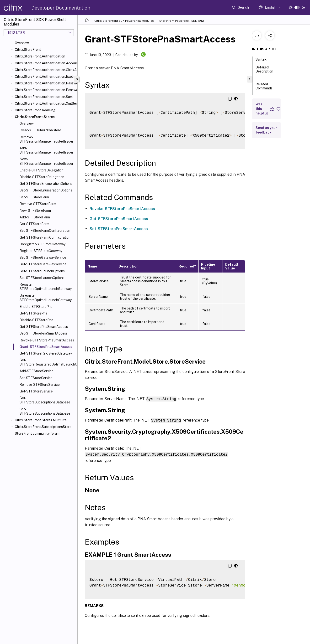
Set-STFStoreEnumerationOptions (46, 190)
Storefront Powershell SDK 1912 (182, 21)
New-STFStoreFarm (35, 211)
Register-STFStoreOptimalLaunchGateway (46, 287)
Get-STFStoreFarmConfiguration (45, 237)
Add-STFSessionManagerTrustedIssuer (46, 150)
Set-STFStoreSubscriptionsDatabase (45, 411)
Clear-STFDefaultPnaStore (40, 130)
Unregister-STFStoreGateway (43, 244)
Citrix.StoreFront (28, 50)
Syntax (264, 59)
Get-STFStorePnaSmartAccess (44, 327)
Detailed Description (264, 71)
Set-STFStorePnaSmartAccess (44, 333)
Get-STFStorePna (33, 313)
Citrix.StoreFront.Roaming (35, 110)
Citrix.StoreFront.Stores (35, 117)
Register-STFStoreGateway (41, 251)
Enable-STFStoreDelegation (42, 170)
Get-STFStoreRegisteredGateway (46, 353)
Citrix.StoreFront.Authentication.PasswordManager (45, 83)
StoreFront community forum (37, 433)
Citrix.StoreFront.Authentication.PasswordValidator (45, 90)
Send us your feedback (266, 130)
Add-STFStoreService (37, 371)
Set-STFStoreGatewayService (43, 258)
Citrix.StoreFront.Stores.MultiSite (41, 420)
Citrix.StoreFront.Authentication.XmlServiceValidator (45, 103)
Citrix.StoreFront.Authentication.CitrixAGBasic (45, 70)
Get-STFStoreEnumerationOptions (46, 184)
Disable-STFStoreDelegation (42, 177)
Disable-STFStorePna (36, 320)
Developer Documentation (61, 8)
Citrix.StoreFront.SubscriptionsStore (43, 427)
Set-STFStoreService (36, 378)
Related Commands (264, 88)
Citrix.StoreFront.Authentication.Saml (44, 97)
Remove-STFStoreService (40, 385)
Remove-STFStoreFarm (38, 204)
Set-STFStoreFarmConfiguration (45, 231)
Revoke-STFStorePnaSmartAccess (47, 340)
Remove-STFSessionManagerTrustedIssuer (46, 139)
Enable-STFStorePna (36, 307)
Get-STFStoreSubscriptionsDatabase (45, 400)
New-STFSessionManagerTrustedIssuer (46, 161)
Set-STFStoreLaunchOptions (42, 278)
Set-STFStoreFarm (34, 197)
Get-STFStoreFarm (34, 224)
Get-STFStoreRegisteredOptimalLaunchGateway (48, 362)
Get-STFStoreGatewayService (43, 264)
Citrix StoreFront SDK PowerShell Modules (124, 21)
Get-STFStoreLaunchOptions (42, 271)
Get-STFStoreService (36, 391)
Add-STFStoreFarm (35, 217)
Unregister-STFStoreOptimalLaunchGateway (46, 298)
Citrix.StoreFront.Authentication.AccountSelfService (45, 63)
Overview (22, 43)
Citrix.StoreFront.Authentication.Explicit (45, 77)
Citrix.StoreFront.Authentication (40, 56)
